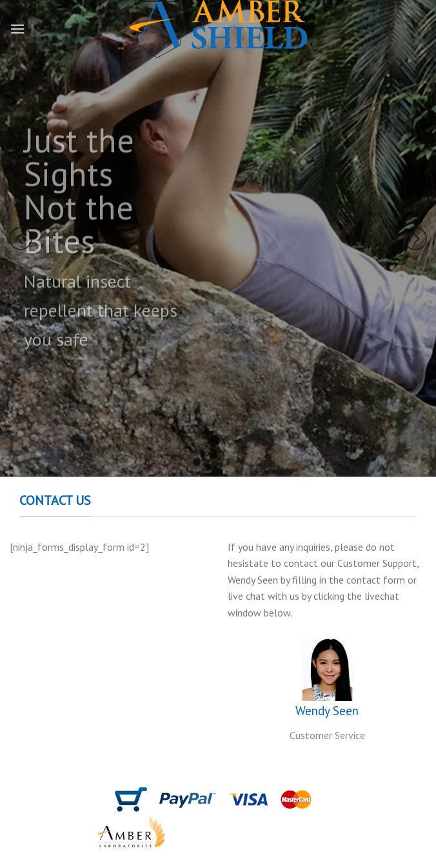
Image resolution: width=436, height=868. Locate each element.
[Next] (415, 239)
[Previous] (21, 239)
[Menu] (17, 29)
